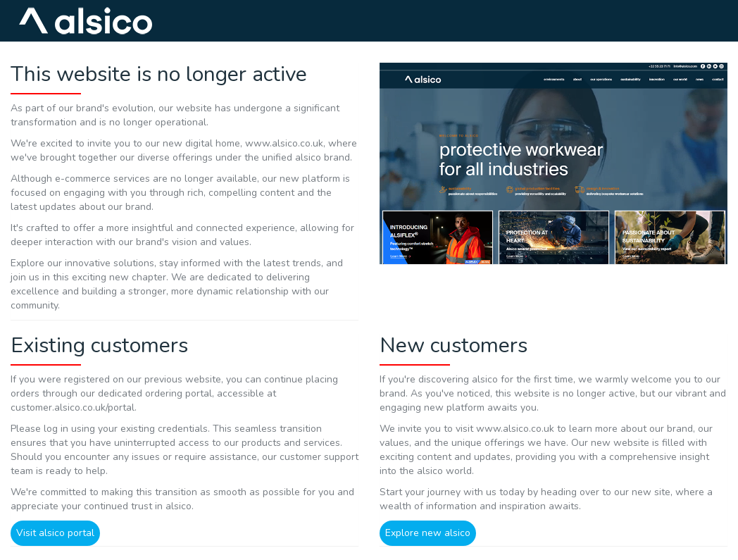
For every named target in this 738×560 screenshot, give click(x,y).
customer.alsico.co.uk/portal (73, 407)
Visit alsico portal (55, 533)
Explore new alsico (428, 533)
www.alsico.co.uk (284, 143)
